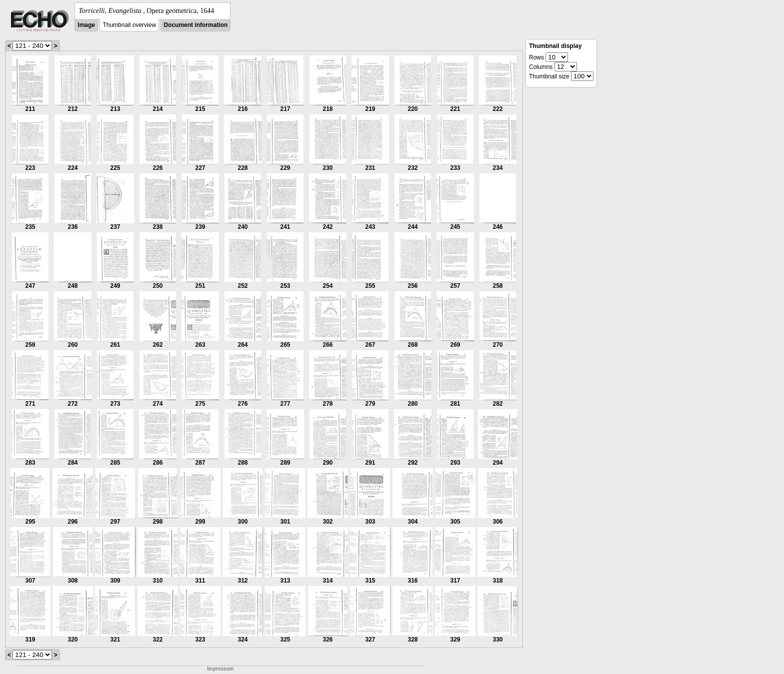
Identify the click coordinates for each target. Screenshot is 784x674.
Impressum (220, 669)
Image (86, 25)
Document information (195, 25)
